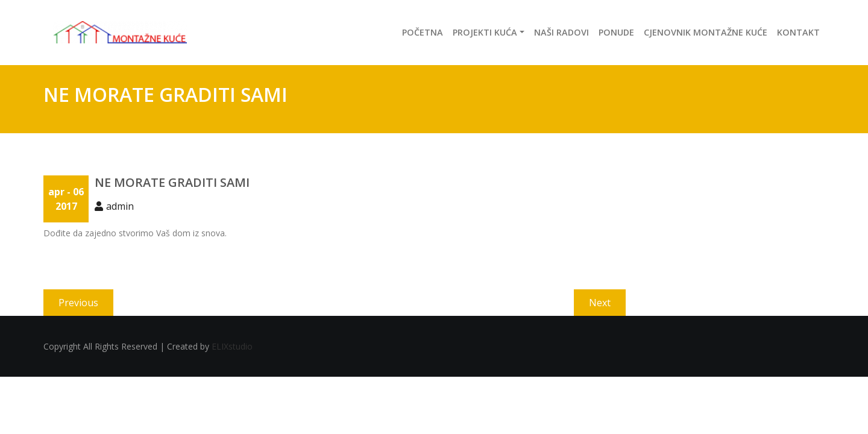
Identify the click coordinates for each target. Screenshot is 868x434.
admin (120, 206)
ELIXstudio (232, 346)
